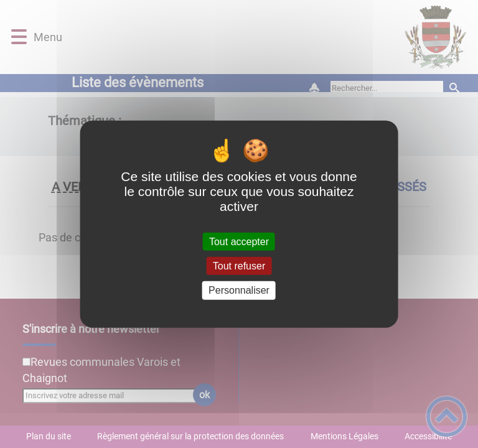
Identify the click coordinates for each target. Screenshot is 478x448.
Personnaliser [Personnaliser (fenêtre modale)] (239, 290)
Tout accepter (239, 242)
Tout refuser (239, 266)
